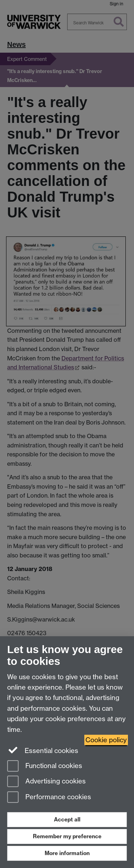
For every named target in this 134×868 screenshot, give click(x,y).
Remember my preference (67, 836)
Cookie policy (106, 740)
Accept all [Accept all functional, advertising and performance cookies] (67, 819)
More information (67, 853)
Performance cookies (49, 798)
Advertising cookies (46, 782)
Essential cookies (43, 750)
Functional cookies (45, 766)
